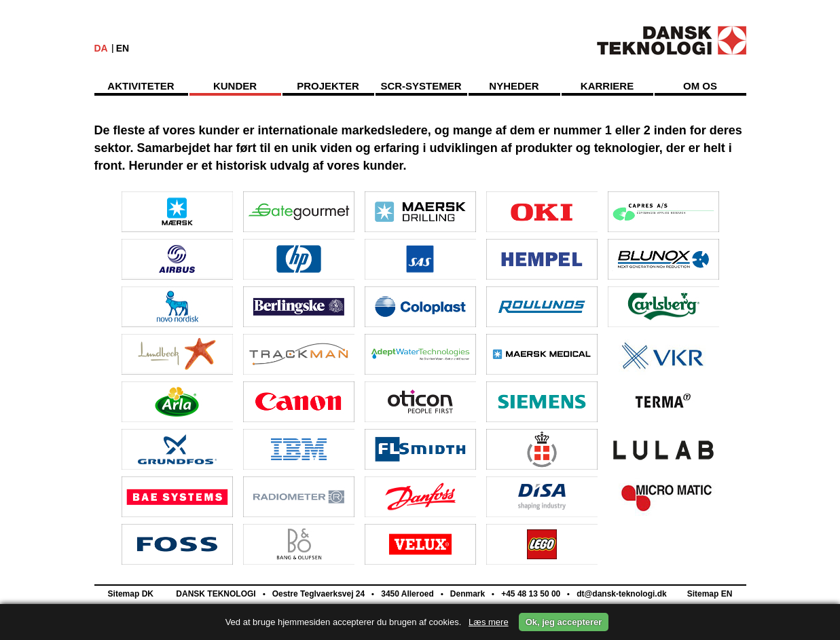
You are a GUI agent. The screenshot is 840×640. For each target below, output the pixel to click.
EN (123, 48)
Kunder (235, 86)
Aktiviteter (141, 86)
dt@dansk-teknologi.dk (621, 594)
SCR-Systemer (421, 86)
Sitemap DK (131, 594)
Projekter (328, 86)
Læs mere (489, 622)
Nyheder (514, 86)
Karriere (607, 86)
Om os (700, 86)
